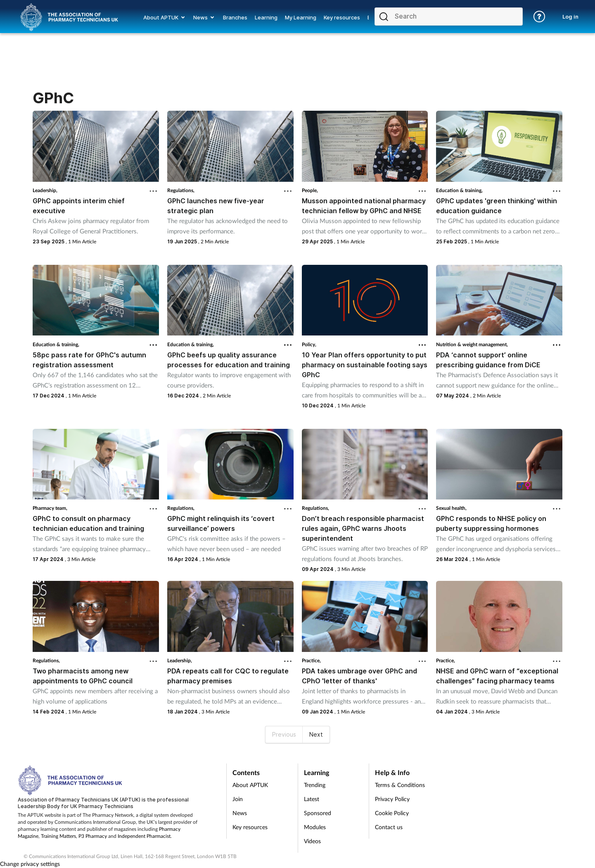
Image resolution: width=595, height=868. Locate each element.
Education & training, (459, 190)
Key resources (250, 827)
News (240, 813)
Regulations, (181, 190)
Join (238, 799)
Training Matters (58, 836)
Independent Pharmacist (144, 836)
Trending (315, 785)
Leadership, (45, 190)
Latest (312, 799)
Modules (315, 827)
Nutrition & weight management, (472, 344)
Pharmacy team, (50, 508)
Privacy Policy (392, 799)
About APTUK (250, 785)
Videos (312, 841)
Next (316, 734)
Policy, (309, 344)
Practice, (311, 660)
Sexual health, (451, 508)
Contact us (389, 827)
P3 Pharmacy (93, 836)
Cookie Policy (392, 813)
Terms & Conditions (400, 785)
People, (310, 190)
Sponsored (318, 813)
